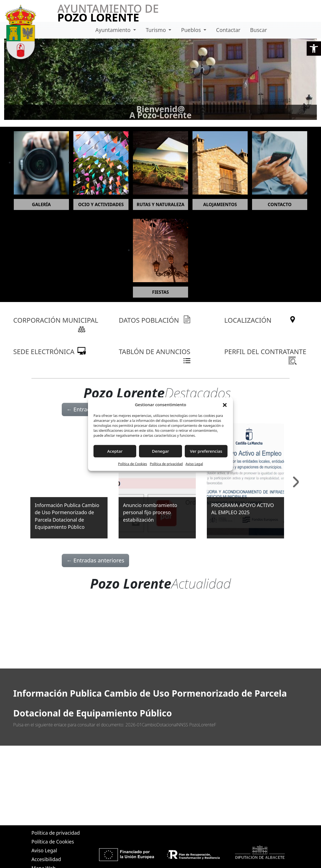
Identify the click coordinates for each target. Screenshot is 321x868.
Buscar (259, 30)
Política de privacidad (166, 464)
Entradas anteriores (95, 560)
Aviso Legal (194, 464)
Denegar (160, 451)
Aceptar (115, 451)
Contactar (228, 30)
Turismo (156, 30)
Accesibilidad (46, 859)
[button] (314, 48)
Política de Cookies (133, 464)
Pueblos (192, 30)
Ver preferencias (206, 451)
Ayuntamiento (114, 30)
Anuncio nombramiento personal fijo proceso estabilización (150, 512)
